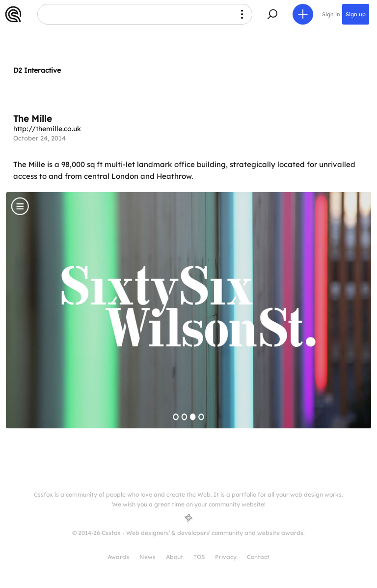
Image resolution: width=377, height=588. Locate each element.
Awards (118, 557)
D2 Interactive (37, 70)
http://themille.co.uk (47, 129)
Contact (258, 557)
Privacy (226, 557)
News (148, 557)
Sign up (356, 14)
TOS (199, 557)
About (175, 557)
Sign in (331, 14)
